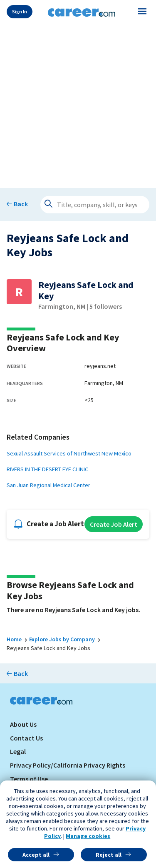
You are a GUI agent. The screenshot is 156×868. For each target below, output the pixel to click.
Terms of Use (29, 779)
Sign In (20, 11)
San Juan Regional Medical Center (48, 485)
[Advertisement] (78, 104)
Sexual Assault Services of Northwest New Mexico (69, 453)
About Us (23, 724)
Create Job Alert (114, 524)
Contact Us (26, 738)
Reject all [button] (109, 855)
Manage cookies (88, 836)
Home (14, 639)
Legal (18, 751)
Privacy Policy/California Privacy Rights (68, 765)
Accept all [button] (36, 855)
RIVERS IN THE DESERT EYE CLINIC (47, 469)
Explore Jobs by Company (62, 639)
